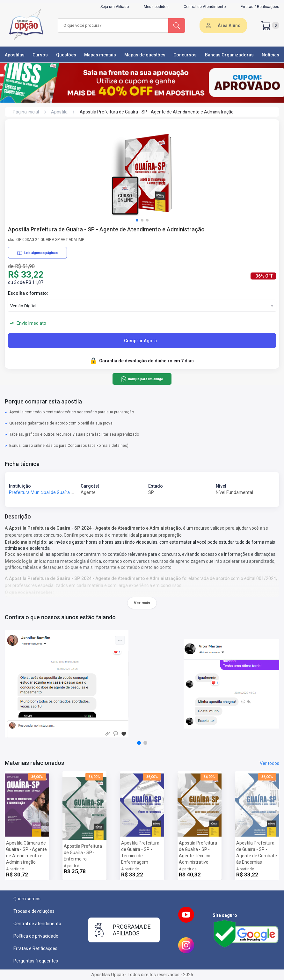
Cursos (40, 55)
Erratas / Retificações (260, 7)
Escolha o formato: (28, 293)
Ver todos (269, 763)
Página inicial (26, 112)
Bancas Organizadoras (229, 55)
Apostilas (15, 55)
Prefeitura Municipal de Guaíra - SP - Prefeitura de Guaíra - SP (71, 492)
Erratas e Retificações (35, 948)
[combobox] (113, 25)
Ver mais (142, 603)
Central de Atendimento (205, 7)
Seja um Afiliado (115, 7)
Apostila (59, 112)
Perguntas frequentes (36, 961)
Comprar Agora (140, 341)
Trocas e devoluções (34, 911)
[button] (137, 220)
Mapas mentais (100, 55)
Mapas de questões (145, 55)
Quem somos (27, 899)
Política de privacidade (36, 936)
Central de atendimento (37, 924)
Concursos (185, 55)
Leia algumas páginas (37, 253)
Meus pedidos (156, 7)
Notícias (270, 55)
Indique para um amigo (142, 379)
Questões (66, 55)
